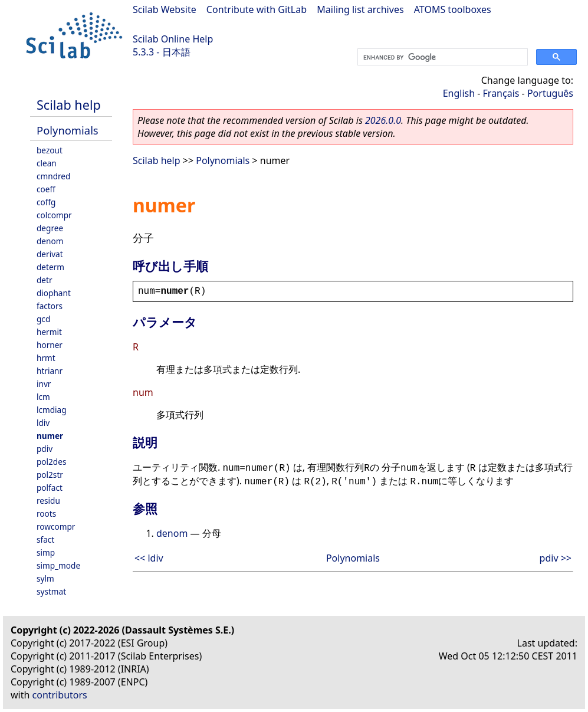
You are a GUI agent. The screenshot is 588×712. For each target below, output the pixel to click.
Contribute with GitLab (257, 9)
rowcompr (56, 526)
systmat (51, 591)
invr (44, 384)
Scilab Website (165, 9)
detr (45, 280)
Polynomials (68, 130)
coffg (46, 202)
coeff (46, 189)
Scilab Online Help (173, 39)
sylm (45, 578)
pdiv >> (556, 558)
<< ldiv (149, 558)
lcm (43, 397)
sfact (45, 539)
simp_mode (58, 565)
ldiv (43, 423)
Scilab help (69, 105)
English (459, 93)
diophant (54, 293)
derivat (50, 254)
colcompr (54, 215)
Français (501, 93)
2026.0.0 (383, 120)
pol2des (51, 462)
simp (46, 552)
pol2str (50, 475)
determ (50, 267)
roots (46, 514)
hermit (49, 332)
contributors (60, 695)
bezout (50, 150)
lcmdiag (52, 410)
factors (50, 306)
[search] (441, 57)
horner (50, 345)
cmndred (53, 176)
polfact (50, 488)
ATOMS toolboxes (453, 9)
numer (50, 436)
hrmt (46, 358)
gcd (43, 319)
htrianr (50, 371)
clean (47, 163)
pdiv (45, 449)
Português (550, 93)
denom (50, 241)
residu (48, 501)
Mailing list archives (360, 9)
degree (50, 228)
